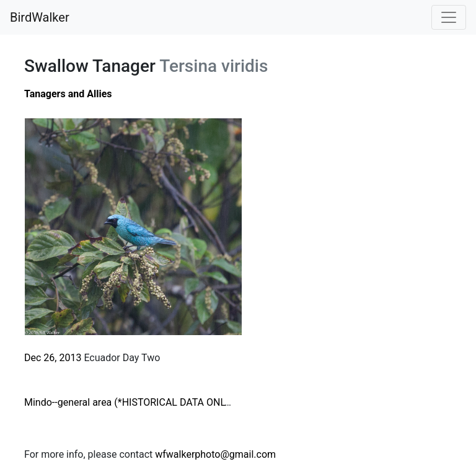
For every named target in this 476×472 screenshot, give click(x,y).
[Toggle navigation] (449, 17)
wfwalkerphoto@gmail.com (215, 454)
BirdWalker (40, 17)
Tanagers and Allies (68, 94)
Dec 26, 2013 (53, 358)
